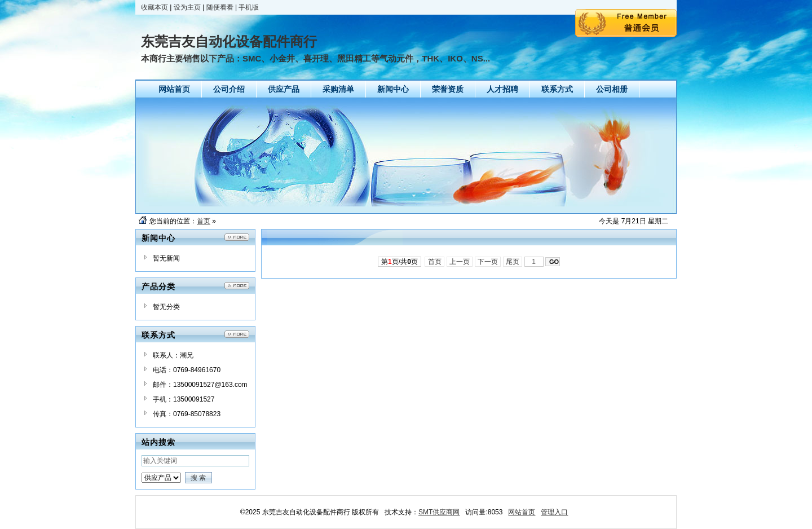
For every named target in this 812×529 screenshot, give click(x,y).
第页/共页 (400, 262)
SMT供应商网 (439, 512)
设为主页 (187, 7)
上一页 (460, 262)
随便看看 (220, 7)
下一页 (488, 262)
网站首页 (522, 512)
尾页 (513, 262)
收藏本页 (155, 7)
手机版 (249, 7)
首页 (204, 221)
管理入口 (554, 512)
